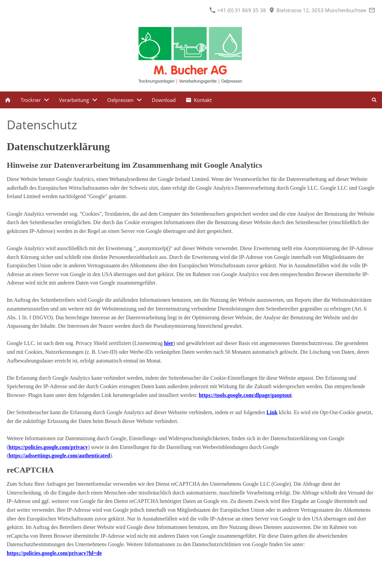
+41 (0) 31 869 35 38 (238, 10)
